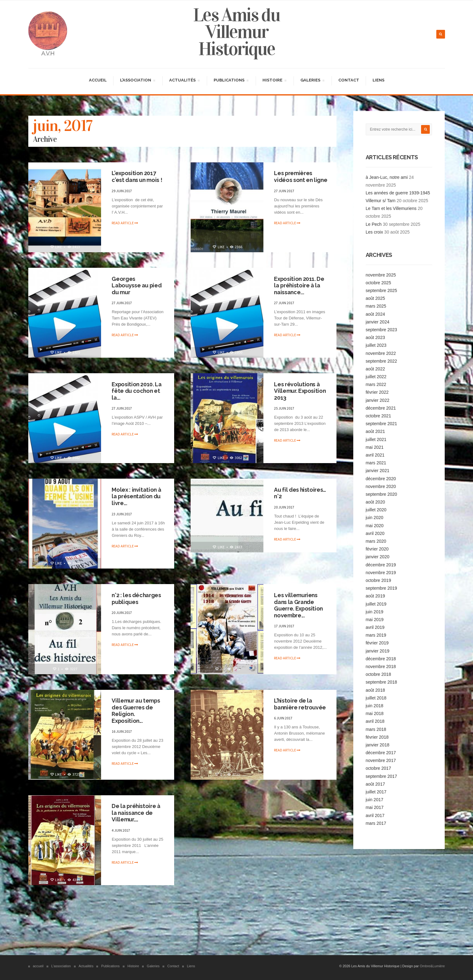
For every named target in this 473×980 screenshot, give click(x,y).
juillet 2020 (376, 509)
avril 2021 (375, 455)
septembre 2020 (381, 494)
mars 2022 (376, 384)
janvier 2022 (378, 400)
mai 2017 (375, 807)
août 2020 (375, 502)
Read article (125, 223)
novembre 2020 (381, 486)
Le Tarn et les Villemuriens (391, 208)
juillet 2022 (376, 376)
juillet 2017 (376, 792)
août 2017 (375, 784)
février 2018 (377, 737)
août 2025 (375, 298)
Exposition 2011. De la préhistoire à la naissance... (300, 285)
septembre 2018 (381, 682)
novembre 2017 (381, 760)
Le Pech (374, 224)
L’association (137, 81)
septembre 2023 (381, 329)
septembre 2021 (381, 423)
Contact (349, 80)
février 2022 (377, 392)
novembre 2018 (381, 666)
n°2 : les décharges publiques (137, 598)
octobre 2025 (378, 282)
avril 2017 (375, 815)
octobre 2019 (378, 580)
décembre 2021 (381, 408)
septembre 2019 (381, 588)
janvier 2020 (378, 556)
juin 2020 (375, 517)
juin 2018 (375, 705)
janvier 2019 (378, 650)
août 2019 (375, 596)
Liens (378, 80)
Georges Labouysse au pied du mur (137, 285)
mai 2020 (375, 525)
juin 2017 (375, 799)
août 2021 (375, 431)
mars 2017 (376, 823)
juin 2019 (375, 611)
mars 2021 (376, 462)
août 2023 (375, 337)
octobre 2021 (378, 416)
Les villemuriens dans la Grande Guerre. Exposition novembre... (299, 605)
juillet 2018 (376, 698)
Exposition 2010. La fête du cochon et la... (137, 391)
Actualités (184, 81)
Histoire (274, 81)
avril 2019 (375, 627)
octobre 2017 (378, 768)
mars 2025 (376, 306)
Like (56, 246)
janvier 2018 (378, 745)
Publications (231, 81)
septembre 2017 (381, 776)
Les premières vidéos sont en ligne (294, 180)
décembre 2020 (381, 478)
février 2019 (377, 643)
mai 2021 (375, 447)
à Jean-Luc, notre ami (387, 177)
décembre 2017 (381, 752)
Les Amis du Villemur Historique (236, 32)
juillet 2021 (376, 439)
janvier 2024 (378, 322)
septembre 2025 (381, 290)
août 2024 (375, 314)
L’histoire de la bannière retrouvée (301, 704)
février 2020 (377, 549)
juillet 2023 (376, 345)
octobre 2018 (378, 674)
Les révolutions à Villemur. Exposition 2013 (301, 391)
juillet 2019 (376, 603)
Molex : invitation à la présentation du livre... (137, 496)
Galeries (312, 81)
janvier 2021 (378, 470)
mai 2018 (375, 713)
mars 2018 (376, 729)
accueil (98, 80)
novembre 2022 (381, 353)
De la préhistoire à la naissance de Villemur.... (137, 813)
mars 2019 (376, 635)
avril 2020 (375, 533)
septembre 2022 (381, 361)
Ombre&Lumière (432, 966)
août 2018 (375, 690)
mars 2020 (376, 541)
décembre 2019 (381, 564)
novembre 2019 (381, 572)
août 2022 (375, 369)
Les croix (374, 232)
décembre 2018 (381, 658)
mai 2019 (375, 619)
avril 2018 (375, 721)
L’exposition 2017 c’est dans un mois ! (137, 176)
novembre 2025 (381, 274)
